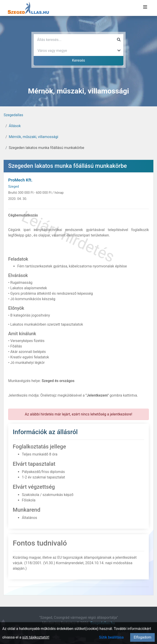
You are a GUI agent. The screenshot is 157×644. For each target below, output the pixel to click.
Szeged (14, 187)
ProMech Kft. (20, 180)
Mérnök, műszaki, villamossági (34, 137)
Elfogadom (142, 637)
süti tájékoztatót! (36, 637)
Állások (15, 126)
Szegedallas (13, 115)
